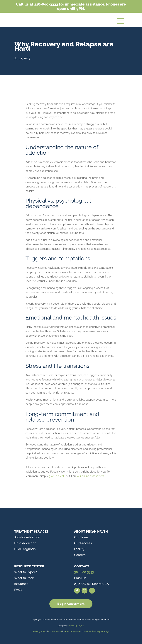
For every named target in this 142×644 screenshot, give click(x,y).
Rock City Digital (76, 626)
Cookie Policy (55, 632)
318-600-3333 (84, 572)
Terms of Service (72, 632)
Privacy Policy (40, 632)
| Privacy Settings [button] (101, 632)
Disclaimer (87, 632)
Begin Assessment (71, 604)
